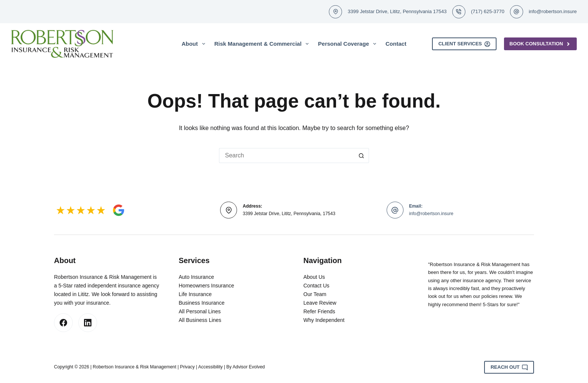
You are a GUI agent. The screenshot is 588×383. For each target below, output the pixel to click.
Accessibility (210, 367)
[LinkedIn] (88, 323)
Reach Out (509, 367)
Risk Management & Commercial (263, 44)
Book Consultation (541, 44)
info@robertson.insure (553, 11)
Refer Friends (319, 311)
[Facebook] (63, 323)
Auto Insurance (196, 277)
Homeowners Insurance (207, 286)
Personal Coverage (349, 44)
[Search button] (361, 156)
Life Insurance (195, 294)
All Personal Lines (200, 311)
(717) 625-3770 (488, 11)
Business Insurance (202, 303)
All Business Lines (200, 320)
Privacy (187, 367)
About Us (314, 277)
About (195, 44)
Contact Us (316, 286)
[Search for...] (286, 156)
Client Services (464, 44)
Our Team (315, 294)
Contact (396, 44)
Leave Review (320, 303)
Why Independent (324, 320)
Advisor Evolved (249, 367)
